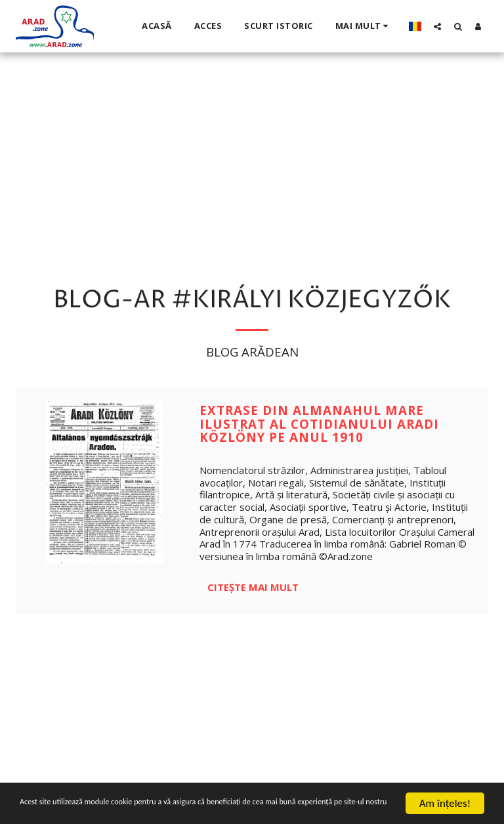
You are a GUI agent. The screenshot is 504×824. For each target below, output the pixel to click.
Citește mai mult (253, 587)
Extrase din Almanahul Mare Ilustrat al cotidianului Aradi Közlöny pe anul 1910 (319, 423)
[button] (437, 26)
